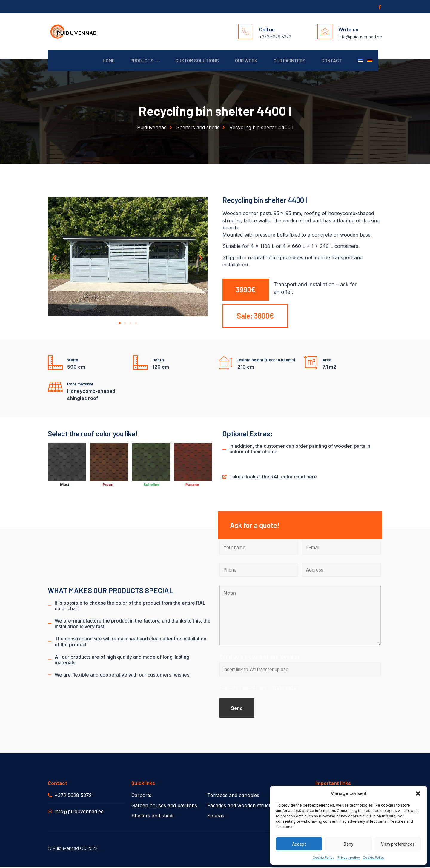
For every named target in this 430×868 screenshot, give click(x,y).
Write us (348, 29)
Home (96, 60)
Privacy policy (349, 857)
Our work (239, 60)
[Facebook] (379, 7)
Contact (328, 60)
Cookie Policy (324, 857)
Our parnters (284, 60)
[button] (418, 793)
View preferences (398, 844)
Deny (348, 844)
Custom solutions (188, 60)
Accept (299, 844)
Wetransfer (285, 688)
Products (134, 61)
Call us (267, 29)
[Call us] (246, 32)
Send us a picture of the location (259, 657)
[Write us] (325, 32)
